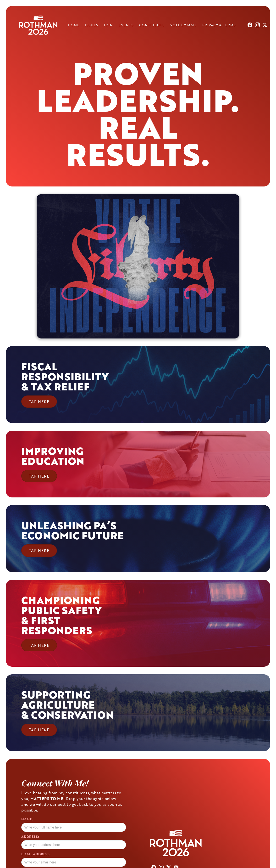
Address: (30, 837)
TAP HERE (39, 402)
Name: (27, 819)
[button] (65, 385)
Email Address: (36, 854)
